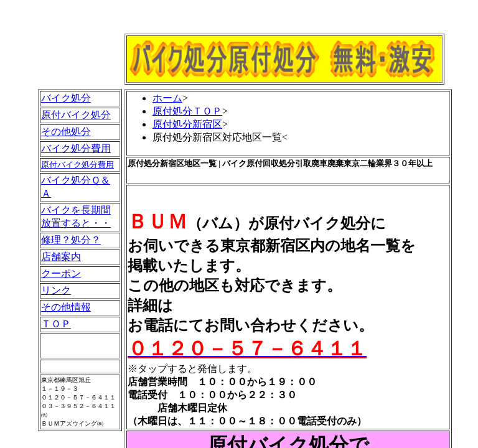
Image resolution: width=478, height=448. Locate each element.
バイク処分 (66, 98)
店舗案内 (61, 257)
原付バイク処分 (76, 115)
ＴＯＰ (56, 324)
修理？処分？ (71, 240)
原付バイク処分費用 (77, 165)
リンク (56, 290)
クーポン (61, 273)
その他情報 (66, 307)
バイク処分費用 (76, 148)
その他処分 (66, 132)
